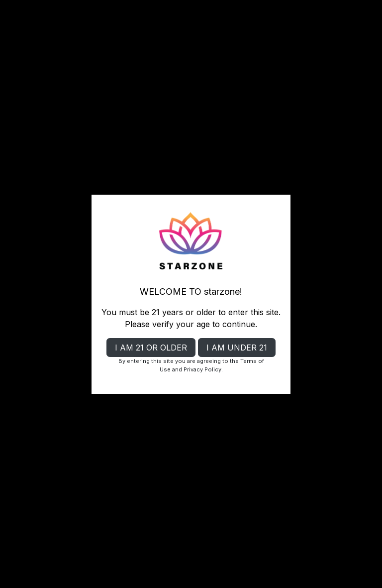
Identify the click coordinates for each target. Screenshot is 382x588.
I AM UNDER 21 (237, 348)
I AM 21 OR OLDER (151, 348)
